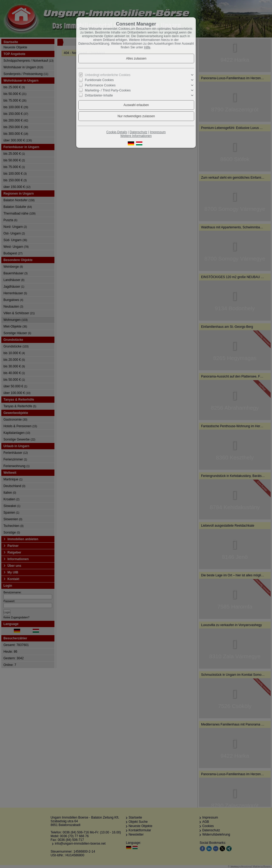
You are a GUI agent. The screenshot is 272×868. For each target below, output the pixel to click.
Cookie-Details (117, 132)
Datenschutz (139, 132)
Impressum (158, 132)
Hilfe (147, 47)
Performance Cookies (100, 85)
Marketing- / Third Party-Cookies (108, 90)
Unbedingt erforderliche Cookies (108, 75)
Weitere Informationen (136, 136)
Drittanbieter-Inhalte (99, 95)
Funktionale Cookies (99, 80)
